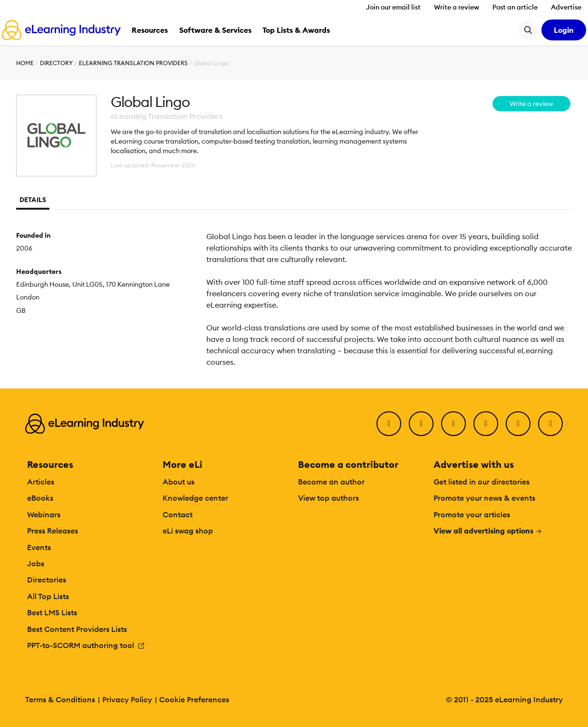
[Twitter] (421, 424)
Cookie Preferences (194, 699)
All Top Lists (48, 596)
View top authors (328, 498)
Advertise (566, 7)
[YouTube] (486, 424)
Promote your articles (472, 514)
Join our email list (393, 7)
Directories (47, 580)
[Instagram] (550, 424)
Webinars (44, 514)
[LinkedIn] (453, 424)
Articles (41, 482)
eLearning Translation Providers (133, 63)
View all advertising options (488, 531)
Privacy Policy (127, 699)
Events (39, 547)
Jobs (36, 563)
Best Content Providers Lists (77, 629)
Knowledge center (195, 498)
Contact (178, 514)
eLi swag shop (188, 531)
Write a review (457, 7)
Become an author (331, 482)
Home (25, 63)
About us (178, 482)
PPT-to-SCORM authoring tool (86, 645)
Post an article (515, 7)
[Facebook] (389, 424)
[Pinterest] (518, 424)
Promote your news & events (484, 498)
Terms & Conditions (60, 699)
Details (33, 200)
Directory (56, 63)
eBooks (40, 498)
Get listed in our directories (482, 482)
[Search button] (528, 30)
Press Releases (53, 531)
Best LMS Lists (52, 612)
